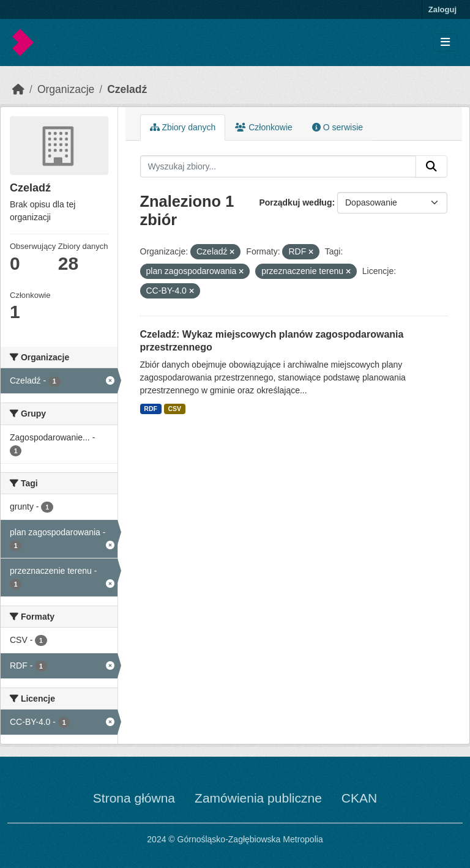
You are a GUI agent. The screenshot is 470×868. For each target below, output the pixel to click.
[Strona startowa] (18, 89)
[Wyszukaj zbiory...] (278, 166)
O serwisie (338, 127)
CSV (174, 409)
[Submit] (431, 166)
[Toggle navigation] (445, 43)
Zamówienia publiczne (258, 798)
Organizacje (66, 89)
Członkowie (263, 127)
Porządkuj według (295, 202)
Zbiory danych (183, 127)
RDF (151, 409)
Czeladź (127, 89)
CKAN (359, 798)
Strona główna (134, 798)
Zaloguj (442, 9)
